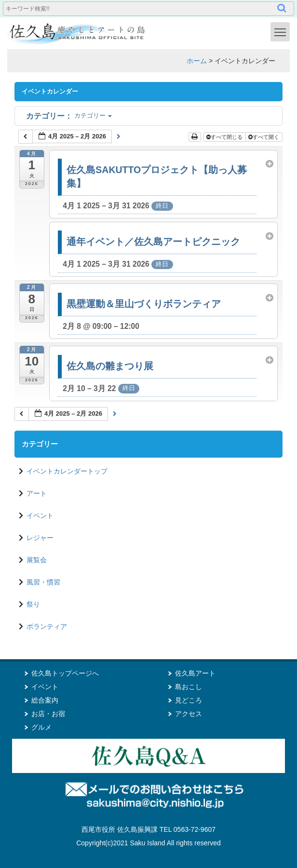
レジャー (40, 538)
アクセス (189, 714)
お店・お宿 (48, 714)
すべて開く (264, 137)
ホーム (197, 61)
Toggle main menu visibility (282, 31)
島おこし (189, 687)
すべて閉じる (225, 137)
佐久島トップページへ (65, 673)
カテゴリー (69, 115)
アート (37, 493)
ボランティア (47, 626)
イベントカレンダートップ (67, 471)
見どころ (189, 700)
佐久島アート (195, 673)
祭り (33, 604)
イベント (40, 515)
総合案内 (45, 700)
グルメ (41, 727)
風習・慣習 (43, 582)
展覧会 (37, 560)
